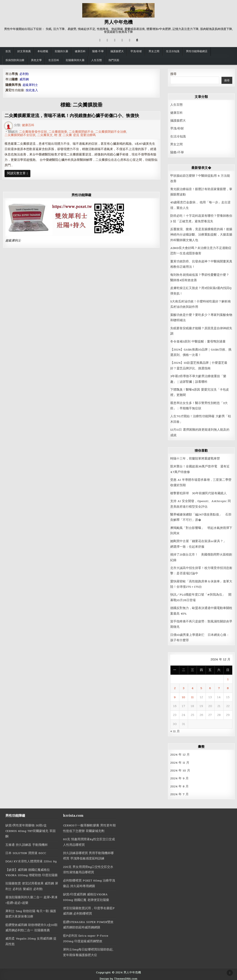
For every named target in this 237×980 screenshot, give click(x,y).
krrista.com (73, 813)
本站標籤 (43, 51)
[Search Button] (137, 40)
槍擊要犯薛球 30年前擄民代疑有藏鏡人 (199, 492)
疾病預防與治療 (15, 60)
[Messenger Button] (122, 40)
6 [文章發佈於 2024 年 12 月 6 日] (210, 686)
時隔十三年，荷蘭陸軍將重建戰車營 (195, 457)
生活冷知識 (173, 51)
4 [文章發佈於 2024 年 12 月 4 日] (192, 686)
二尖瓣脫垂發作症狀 (33, 132)
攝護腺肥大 (117, 51)
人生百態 (96, 60)
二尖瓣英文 (45, 135)
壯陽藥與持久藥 (75, 60)
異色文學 (36, 60)
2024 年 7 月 (180, 792)
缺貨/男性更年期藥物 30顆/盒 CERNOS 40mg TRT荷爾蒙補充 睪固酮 (31, 829)
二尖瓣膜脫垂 (58, 132)
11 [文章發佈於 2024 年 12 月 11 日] (192, 695)
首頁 (8, 51)
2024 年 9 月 (180, 776)
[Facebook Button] (107, 40)
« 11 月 (175, 729)
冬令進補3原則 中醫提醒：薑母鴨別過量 (198, 341)
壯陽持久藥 (61, 51)
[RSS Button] (130, 40)
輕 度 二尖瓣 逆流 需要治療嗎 (75, 135)
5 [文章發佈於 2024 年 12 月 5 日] (201, 686)
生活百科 (54, 60)
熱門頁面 (114, 60)
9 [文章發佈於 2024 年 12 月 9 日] (175, 695)
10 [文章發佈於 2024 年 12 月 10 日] (184, 695)
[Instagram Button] (115, 40)
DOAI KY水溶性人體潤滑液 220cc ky (31, 859)
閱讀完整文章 (19, 174)
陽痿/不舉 (98, 51)
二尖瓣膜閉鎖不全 (81, 132)
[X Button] (100, 40)
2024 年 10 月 (180, 768)
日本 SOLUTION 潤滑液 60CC (26, 851)
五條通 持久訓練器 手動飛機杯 (27, 843)
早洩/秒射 (136, 51)
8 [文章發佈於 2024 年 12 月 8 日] (228, 686)
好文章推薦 (24, 51)
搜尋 (173, 74)
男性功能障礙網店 (197, 51)
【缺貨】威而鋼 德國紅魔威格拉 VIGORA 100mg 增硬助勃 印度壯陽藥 (31, 873)
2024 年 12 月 (180, 752)
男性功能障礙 (15, 813)
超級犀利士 (13, 241)
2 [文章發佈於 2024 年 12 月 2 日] (175, 686)
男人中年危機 (118, 22)
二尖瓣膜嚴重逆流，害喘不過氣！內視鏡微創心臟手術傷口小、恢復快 (75, 116)
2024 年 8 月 (180, 784)
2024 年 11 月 (180, 761)
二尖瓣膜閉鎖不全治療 (111, 132)
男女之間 (154, 51)
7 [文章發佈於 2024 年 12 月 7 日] (219, 686)
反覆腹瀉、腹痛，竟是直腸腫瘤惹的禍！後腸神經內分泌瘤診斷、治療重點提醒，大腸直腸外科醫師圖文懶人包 (201, 234)
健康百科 (80, 51)
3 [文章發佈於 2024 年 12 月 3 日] (184, 686)
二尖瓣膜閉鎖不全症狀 (20, 135)
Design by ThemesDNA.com (118, 976)
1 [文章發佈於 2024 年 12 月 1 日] (228, 677)
